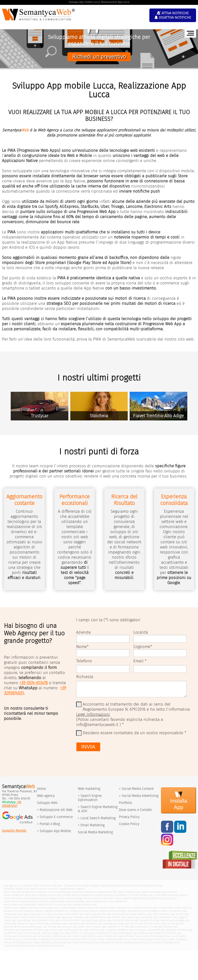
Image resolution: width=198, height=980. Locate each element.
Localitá (141, 632)
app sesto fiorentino (159, 914)
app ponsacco (65, 927)
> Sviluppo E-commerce (55, 817)
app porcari (131, 924)
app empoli (177, 914)
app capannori (21, 924)
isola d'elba (161, 895)
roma (73, 901)
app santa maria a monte (144, 927)
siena (103, 886)
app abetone (162, 920)
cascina (52, 895)
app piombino (92, 930)
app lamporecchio (145, 920)
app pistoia (30, 914)
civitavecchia (25, 908)
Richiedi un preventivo (99, 57)
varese (104, 908)
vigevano (39, 911)
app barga (119, 924)
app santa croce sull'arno (87, 927)
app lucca (42, 914)
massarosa (78, 892)
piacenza (37, 898)
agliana (44, 895)
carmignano (175, 911)
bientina (144, 895)
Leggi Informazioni (93, 714)
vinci (27, 889)
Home (41, 789)
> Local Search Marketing (97, 818)
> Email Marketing (91, 825)
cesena (119, 898)
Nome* (82, 647)
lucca (153, 886)
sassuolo (67, 905)
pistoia (146, 886)
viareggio (94, 886)
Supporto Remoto (14, 831)
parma (46, 898)
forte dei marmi (116, 892)
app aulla (41, 933)
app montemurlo (163, 917)
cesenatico (31, 905)
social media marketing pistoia (152, 936)
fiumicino (38, 908)
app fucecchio (29, 917)
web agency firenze (124, 936)
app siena (126, 914)
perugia (151, 898)
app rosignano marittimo (115, 930)
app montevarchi (22, 936)
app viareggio (177, 920)
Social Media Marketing (95, 832)
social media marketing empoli (124, 942)
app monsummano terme (41, 920)
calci (151, 895)
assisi (57, 908)
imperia (8, 898)
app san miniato (47, 927)
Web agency (46, 796)
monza (162, 908)
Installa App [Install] (179, 800)
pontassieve (29, 892)
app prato (17, 914)
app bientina (66, 930)
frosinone (52, 901)
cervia (22, 905)
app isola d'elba (27, 933)
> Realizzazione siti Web (55, 810)
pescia (35, 895)
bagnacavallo (139, 898)
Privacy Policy (129, 817)
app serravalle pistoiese (121, 920)
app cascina (168, 924)
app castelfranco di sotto (116, 927)
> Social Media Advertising (139, 796)
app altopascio (89, 924)
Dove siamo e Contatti (135, 810)
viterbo (81, 901)
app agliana (100, 920)
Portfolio (126, 803)
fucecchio (16, 892)
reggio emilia (57, 898)
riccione (57, 905)
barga (129, 892)
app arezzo (85, 914)
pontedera (84, 895)
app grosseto (99, 914)
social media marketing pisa (38, 939)
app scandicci (139, 914)
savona (27, 898)
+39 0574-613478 (34, 683)
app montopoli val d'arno (30, 930)
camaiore (53, 892)
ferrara (88, 898)
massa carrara (125, 886)
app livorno (113, 914)
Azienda (83, 632)
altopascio (90, 892)
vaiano (146, 911)
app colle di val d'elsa (77, 933)
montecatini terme (21, 895)
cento (14, 905)
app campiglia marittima (174, 930)
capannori (42, 892)
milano (112, 908)
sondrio (138, 908)
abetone (145, 892)
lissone (114, 911)
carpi (88, 901)
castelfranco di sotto (127, 895)
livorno (137, 886)
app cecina (135, 930)
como (96, 908)
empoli (19, 889)
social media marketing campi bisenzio (43, 946)
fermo (15, 901)
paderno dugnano (99, 911)
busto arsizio (174, 908)
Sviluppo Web (47, 803)
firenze (69, 886)
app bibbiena (141, 933)
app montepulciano (101, 933)
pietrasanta (65, 892)
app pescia (87, 920)
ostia (64, 908)
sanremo (87, 905)
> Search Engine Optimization (90, 798)
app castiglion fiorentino (162, 933)
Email (138, 661)
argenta (127, 898)
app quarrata (19, 920)
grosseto (111, 886)
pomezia (49, 908)
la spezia (18, 898)
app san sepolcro (72, 936)
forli (112, 898)
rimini (105, 898)
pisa (15, 908)
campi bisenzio (39, 889)
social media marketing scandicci (82, 942)
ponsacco (110, 895)
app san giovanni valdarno (47, 936)
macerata (24, 901)
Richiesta (85, 677)
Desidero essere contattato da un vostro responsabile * (134, 733)
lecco (130, 908)
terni (158, 898)
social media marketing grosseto (142, 939)
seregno (123, 911)
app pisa (53, 914)
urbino (42, 901)
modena (69, 898)
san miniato (97, 895)
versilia (77, 886)
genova (184, 895)
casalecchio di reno (102, 901)
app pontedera (29, 927)
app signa (62, 917)
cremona (121, 908)
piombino (174, 895)
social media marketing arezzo (107, 939)
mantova (148, 908)
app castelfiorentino (95, 917)
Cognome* (143, 647)
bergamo (72, 908)
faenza (41, 905)
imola (49, 905)
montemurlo (135, 911)
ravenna (97, 898)
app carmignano (144, 917)
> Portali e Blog (48, 824)
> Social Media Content (136, 789)
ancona (166, 898)
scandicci (53, 889)
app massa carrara (68, 914)
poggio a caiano (159, 911)
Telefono (84, 661)
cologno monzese (79, 911)
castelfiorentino (67, 889)
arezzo (85, 886)
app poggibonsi (56, 933)
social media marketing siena (42, 942)
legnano (49, 911)
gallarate (59, 911)
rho (66, 911)
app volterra (51, 930)
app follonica (90, 936)
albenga (77, 905)
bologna (79, 898)
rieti (67, 901)
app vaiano (128, 917)
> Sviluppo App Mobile (54, 831)
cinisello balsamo (24, 911)
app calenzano (76, 917)
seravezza (102, 892)
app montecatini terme (68, 920)
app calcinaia (166, 927)
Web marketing (89, 789)
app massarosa (71, 924)
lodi (155, 908)
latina (61, 901)
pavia (90, 908)
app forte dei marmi (150, 924)
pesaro (34, 901)
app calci (78, 930)
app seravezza (105, 924)
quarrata (155, 892)
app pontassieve (47, 917)
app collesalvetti (151, 930)
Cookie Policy (129, 824)
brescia (82, 908)
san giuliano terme (67, 895)
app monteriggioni (123, 933)
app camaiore (37, 924)
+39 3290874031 (12, 804)
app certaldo (114, 917)
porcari (136, 892)
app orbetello (105, 936)
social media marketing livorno (72, 939)
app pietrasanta (54, 924)
